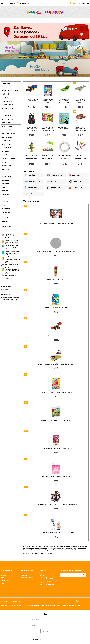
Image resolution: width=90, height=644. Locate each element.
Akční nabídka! (6, 221)
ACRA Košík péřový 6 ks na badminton (56, 280)
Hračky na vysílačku (8, 101)
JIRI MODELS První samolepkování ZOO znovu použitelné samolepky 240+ (12, 271)
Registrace (3, 577)
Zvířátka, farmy (6, 212)
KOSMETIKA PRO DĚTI (55, 175)
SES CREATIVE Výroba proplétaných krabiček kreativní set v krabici (48, 129)
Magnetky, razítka (7, 137)
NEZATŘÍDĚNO (5, 151)
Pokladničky (5, 169)
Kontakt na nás (24, 576)
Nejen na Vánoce (6, 148)
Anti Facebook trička (65, 606)
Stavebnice (5, 191)
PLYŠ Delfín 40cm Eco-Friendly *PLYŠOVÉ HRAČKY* (80, 101)
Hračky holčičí (6, 94)
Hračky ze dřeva (6, 116)
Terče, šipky (5, 202)
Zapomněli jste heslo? (37, 639)
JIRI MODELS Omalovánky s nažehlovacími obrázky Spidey (48, 101)
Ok (84, 575)
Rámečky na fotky (18, 606)
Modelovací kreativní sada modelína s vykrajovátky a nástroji (56, 392)
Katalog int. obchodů (76, 606)
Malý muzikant (6, 141)
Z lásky (4, 205)
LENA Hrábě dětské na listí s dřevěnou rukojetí (11, 276)
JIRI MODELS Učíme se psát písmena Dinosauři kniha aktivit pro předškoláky (13, 260)
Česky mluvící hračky (8, 87)
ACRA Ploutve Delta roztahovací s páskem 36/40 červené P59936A (32, 129)
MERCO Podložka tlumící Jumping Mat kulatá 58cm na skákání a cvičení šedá (56, 252)
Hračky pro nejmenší (8, 112)
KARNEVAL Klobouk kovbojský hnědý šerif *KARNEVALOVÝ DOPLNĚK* (80, 129)
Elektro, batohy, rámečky (7, 606)
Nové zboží (5, 218)
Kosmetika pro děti (7, 126)
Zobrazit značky (6, 227)
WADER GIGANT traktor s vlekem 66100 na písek (32, 100)
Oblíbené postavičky (7, 155)
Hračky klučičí (6, 98)
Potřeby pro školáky (8, 173)
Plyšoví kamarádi (7, 166)
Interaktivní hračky (7, 119)
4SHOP (87, 602)
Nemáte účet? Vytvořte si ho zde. (39, 641)
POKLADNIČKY (74, 175)
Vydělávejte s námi (5, 580)
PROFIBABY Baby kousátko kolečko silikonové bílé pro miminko (64, 157)
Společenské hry (7, 180)
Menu (4, 21)
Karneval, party (6, 123)
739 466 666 (12, 3)
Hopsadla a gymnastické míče (10, 91)
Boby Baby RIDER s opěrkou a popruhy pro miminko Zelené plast (64, 101)
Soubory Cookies (5, 582)
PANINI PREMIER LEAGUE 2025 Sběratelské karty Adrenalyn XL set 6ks (56, 448)
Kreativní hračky (7, 130)
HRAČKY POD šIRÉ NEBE (33, 194)
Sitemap (3, 583)
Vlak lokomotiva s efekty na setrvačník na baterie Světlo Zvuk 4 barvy (56, 364)
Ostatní (4, 162)
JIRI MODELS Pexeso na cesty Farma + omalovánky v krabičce (12, 241)
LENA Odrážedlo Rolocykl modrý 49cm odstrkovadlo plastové (12, 265)
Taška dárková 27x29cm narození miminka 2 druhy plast (56, 477)
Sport (4, 187)
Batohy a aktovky (27, 606)
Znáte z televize (6, 209)
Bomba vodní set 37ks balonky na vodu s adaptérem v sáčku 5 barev (80, 158)
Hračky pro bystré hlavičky (10, 108)
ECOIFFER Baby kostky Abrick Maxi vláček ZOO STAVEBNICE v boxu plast (48, 157)
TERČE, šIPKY (53, 181)
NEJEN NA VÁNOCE (54, 188)
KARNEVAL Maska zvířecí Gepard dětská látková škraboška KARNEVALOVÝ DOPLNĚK (56, 505)
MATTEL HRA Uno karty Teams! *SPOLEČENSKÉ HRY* (56, 308)
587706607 (7, 294)
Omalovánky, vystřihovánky (9, 159)
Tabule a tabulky (7, 194)
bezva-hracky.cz (8, 601)
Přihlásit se (4, 576)
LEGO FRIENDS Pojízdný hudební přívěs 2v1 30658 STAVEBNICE (56, 420)
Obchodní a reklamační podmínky (27, 577)
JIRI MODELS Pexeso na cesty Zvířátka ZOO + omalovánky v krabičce (11, 236)
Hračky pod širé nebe (8, 105)
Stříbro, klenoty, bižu (46, 606)
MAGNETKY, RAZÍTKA (32, 181)
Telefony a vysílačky (8, 198)
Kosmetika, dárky (56, 606)
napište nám (4, 291)
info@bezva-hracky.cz (24, 3)
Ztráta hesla (4, 579)
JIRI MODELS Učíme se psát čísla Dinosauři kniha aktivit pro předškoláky (12, 253)
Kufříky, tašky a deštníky (9, 134)
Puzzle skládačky (7, 177)
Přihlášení (45, 631)
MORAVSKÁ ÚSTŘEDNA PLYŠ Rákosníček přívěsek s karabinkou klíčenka (32, 157)
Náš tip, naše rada (7, 144)
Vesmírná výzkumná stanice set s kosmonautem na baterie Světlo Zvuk (56, 533)
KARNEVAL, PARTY (76, 188)
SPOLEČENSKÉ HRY (31, 188)
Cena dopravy (23, 574)
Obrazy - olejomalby (36, 606)
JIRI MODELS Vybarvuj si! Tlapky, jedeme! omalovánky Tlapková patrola (12, 247)
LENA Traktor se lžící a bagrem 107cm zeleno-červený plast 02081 (56, 336)
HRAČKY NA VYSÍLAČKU (77, 181)
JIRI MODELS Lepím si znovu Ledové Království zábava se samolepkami (56, 224)
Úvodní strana (6, 83)
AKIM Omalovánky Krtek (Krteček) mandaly (64, 128)
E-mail (61, 574)
